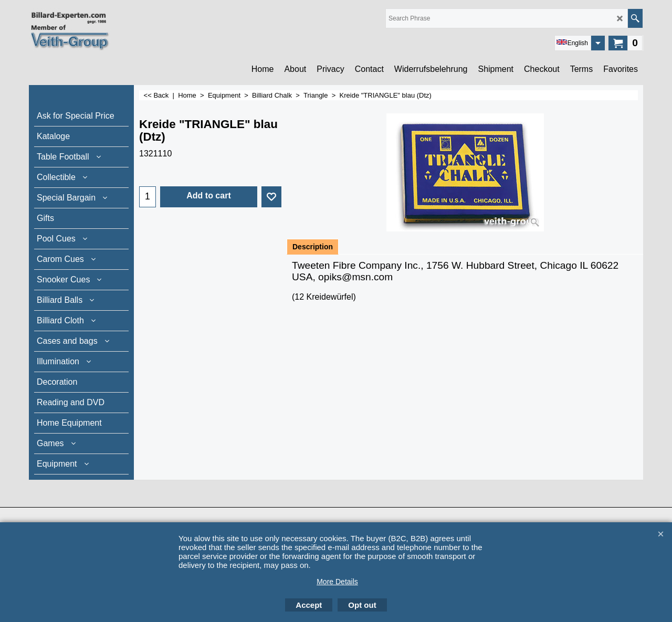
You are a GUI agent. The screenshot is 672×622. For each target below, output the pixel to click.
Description (313, 247)
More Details (337, 582)
